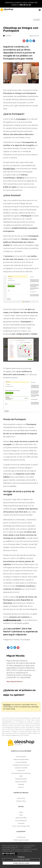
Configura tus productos (21, 765)
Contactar (21, 823)
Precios (21, 787)
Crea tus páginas (21, 762)
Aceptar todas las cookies (21, 863)
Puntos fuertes (21, 757)
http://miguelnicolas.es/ (15, 681)
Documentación (21, 820)
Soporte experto (21, 782)
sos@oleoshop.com (12, 620)
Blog (21, 812)
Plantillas (21, 784)
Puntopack (21, 119)
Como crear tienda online (21, 826)
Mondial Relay (9, 169)
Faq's (21, 815)
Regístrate (7, 705)
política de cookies (8, 853)
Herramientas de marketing (21, 773)
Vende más (21, 770)
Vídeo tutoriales (21, 818)
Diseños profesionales (21, 759)
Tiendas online (21, 801)
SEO (21, 776)
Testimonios (21, 798)
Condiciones (21, 837)
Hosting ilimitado (21, 779)
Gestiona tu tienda (21, 768)
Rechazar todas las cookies (21, 860)
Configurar (21, 857)
